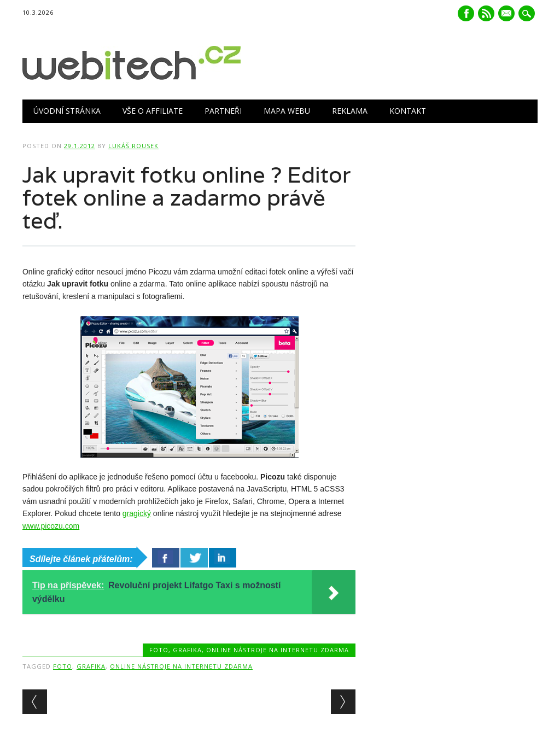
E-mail (507, 14)
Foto (159, 650)
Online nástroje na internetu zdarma (278, 650)
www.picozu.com (51, 526)
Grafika (187, 650)
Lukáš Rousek (133, 146)
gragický (137, 513)
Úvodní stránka (67, 111)
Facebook (466, 13)
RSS (486, 13)
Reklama (350, 111)
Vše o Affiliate (153, 111)
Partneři (223, 111)
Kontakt (408, 111)
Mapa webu (287, 111)
